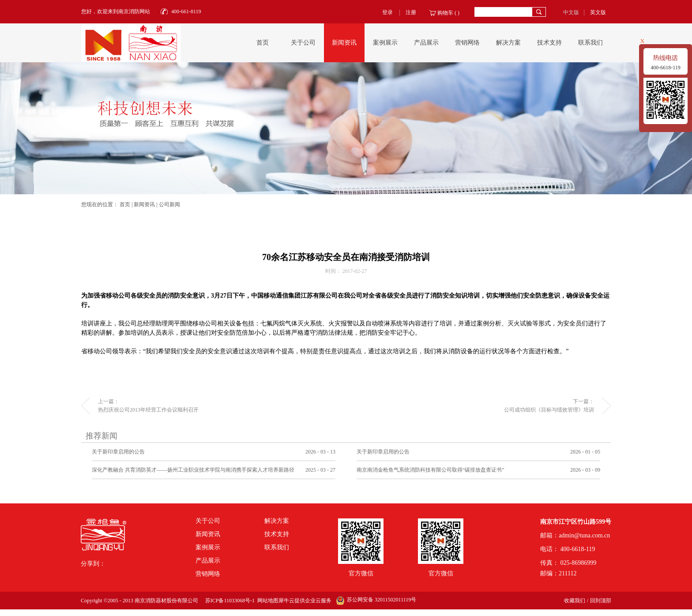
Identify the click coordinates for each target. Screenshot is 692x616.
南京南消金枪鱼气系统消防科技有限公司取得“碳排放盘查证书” (431, 470)
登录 (387, 12)
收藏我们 (575, 601)
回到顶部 (601, 601)
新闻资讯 (144, 204)
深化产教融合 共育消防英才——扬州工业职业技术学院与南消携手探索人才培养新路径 (193, 470)
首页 (263, 43)
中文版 (571, 12)
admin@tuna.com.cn (584, 535)
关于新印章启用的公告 (118, 452)
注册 (411, 12)
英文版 (598, 12)
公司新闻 (169, 204)
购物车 (445, 13)
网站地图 (267, 601)
